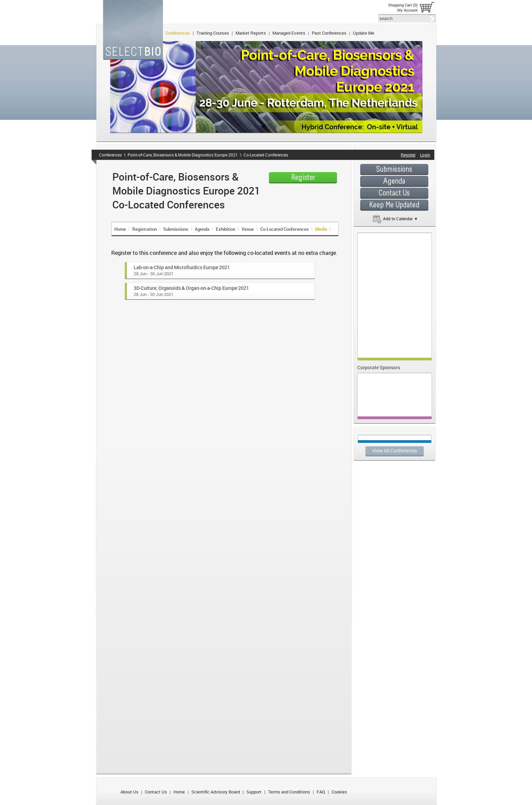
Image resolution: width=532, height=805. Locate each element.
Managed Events (289, 33)
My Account (407, 10)
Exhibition (225, 229)
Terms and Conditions (289, 792)
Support (254, 792)
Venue (248, 229)
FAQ (321, 792)
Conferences (178, 33)
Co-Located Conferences (266, 155)
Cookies (339, 792)
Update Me (364, 33)
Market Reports (251, 33)
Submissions (176, 229)
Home (120, 229)
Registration (145, 229)
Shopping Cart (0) (403, 5)
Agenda (202, 229)
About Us (129, 792)
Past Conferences (329, 33)
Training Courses (213, 33)
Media (321, 229)
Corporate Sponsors (379, 367)
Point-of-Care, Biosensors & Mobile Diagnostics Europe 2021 (183, 155)
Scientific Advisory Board (216, 792)
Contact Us (156, 792)
